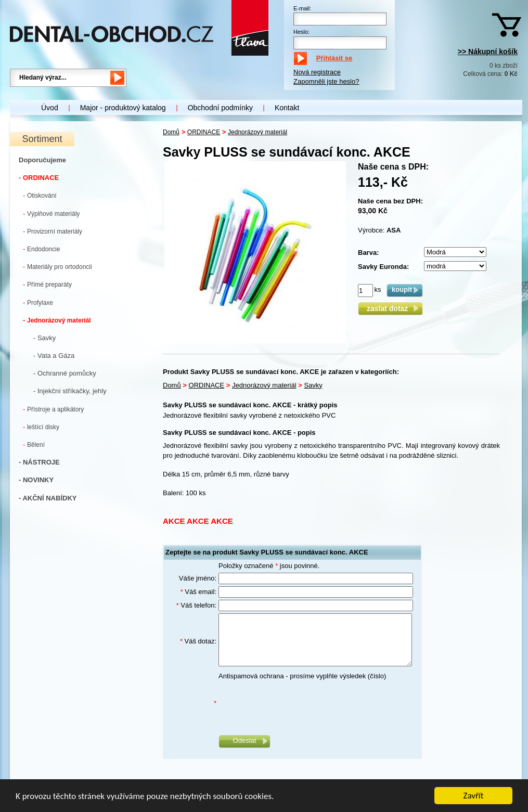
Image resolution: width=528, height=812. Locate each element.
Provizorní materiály (53, 231)
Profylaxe (38, 302)
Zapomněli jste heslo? (326, 81)
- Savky (44, 338)
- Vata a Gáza (54, 356)
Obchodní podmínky (220, 108)
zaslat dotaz (390, 308)
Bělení (34, 444)
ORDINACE (204, 132)
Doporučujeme (42, 160)
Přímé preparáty (47, 284)
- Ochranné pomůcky (65, 373)
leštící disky (41, 427)
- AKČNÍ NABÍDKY (48, 498)
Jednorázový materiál (57, 320)
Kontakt (287, 108)
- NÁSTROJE (39, 462)
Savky (313, 385)
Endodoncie (41, 249)
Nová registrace (317, 72)
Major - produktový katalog (123, 108)
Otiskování (40, 195)
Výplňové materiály (51, 214)
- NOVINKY (36, 480)
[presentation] (298, 703)
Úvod (50, 108)
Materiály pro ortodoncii (57, 267)
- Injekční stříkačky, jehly (70, 391)
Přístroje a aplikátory (53, 409)
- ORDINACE (39, 178)
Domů (171, 132)
